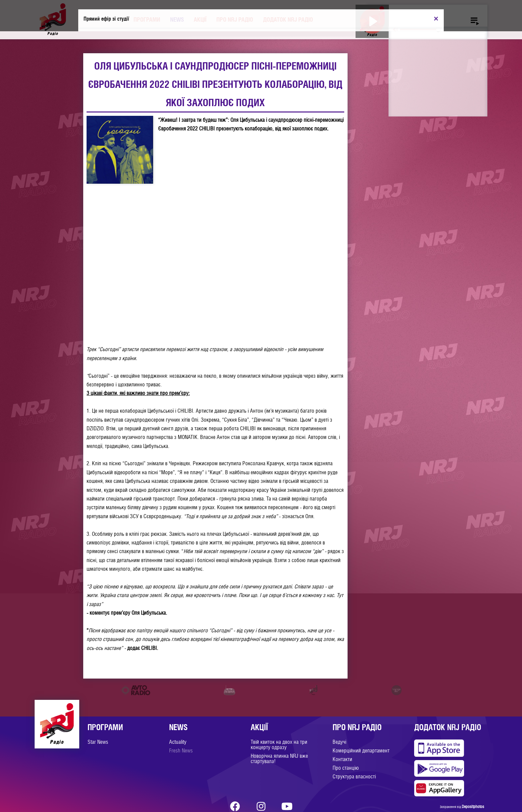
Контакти (342, 759)
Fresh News (181, 751)
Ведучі (339, 742)
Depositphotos (473, 807)
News (177, 19)
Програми (147, 19)
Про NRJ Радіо (235, 19)
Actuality (178, 742)
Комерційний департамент (361, 751)
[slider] (420, 29)
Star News (98, 742)
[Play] (372, 21)
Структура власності (354, 777)
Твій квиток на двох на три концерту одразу (279, 745)
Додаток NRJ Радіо (288, 19)
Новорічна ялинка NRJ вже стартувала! (279, 759)
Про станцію (346, 768)
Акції (200, 19)
